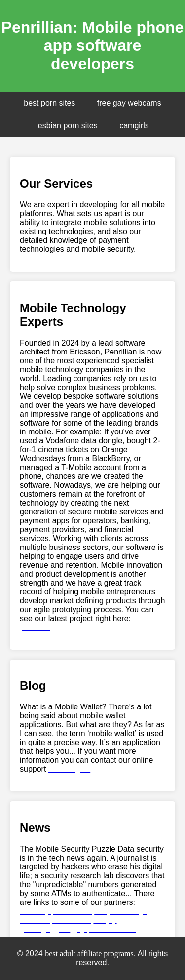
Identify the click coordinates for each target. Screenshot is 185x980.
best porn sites (49, 103)
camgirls (134, 126)
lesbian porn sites (67, 126)
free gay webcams (129, 103)
